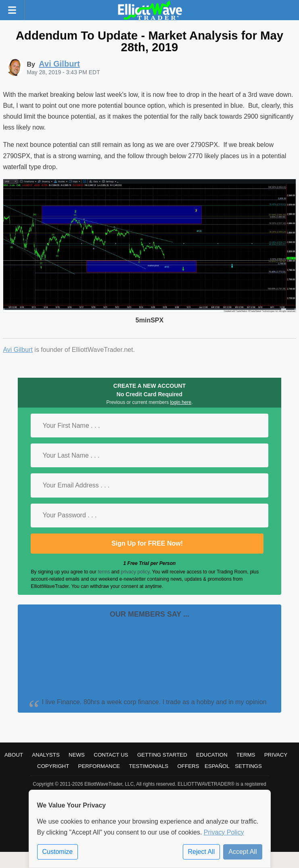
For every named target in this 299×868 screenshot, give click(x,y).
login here (181, 402)
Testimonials (148, 766)
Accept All (243, 852)
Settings (248, 766)
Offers (188, 766)
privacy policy (135, 572)
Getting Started (162, 755)
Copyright (53, 766)
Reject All (202, 852)
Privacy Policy (224, 832)
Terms (246, 755)
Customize (58, 852)
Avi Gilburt (18, 350)
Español (217, 766)
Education (212, 755)
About (14, 755)
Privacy (276, 755)
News (77, 755)
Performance (99, 766)
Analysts (46, 755)
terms (104, 572)
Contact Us (111, 755)
